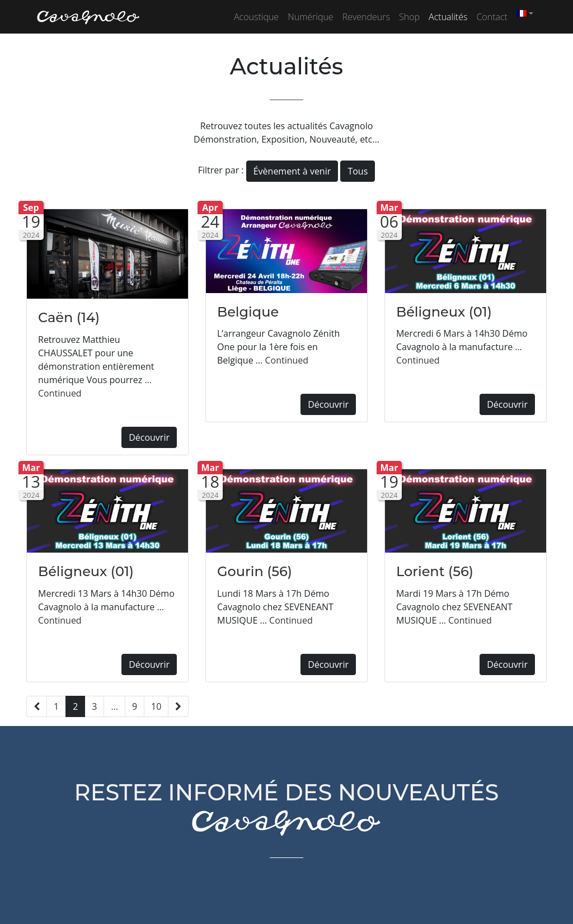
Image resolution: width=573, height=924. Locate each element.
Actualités (448, 17)
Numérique (311, 17)
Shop (409, 17)
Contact (492, 17)
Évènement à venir (292, 171)
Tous (358, 171)
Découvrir (149, 437)
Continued (60, 393)
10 (156, 706)
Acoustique (256, 17)
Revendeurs (366, 17)
